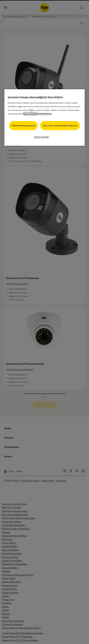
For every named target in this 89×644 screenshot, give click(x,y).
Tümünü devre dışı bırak (23, 125)
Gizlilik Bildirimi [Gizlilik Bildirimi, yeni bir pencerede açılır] (45, 114)
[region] (44, 118)
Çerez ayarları (42, 137)
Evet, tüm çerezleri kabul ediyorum (60, 125)
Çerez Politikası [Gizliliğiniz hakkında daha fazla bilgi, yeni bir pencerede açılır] (30, 114)
